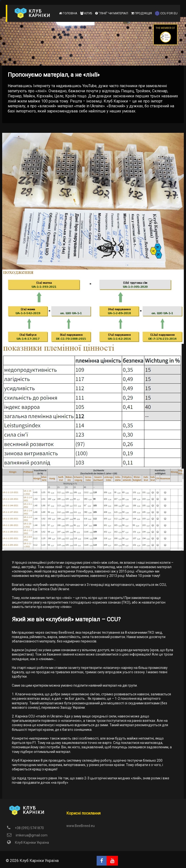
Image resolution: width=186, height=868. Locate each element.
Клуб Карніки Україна (27, 843)
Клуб (86, 13)
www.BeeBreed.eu (81, 826)
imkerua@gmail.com (27, 835)
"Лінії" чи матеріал (112, 13)
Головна (68, 13)
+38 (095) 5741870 (25, 828)
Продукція (141, 13)
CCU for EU (166, 13)
